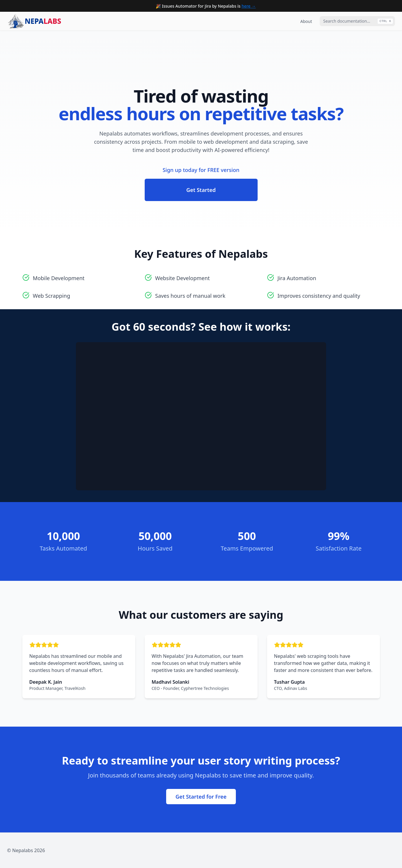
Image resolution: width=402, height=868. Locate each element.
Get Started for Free (201, 797)
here (246, 6)
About (306, 21)
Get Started (201, 190)
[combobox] (357, 21)
